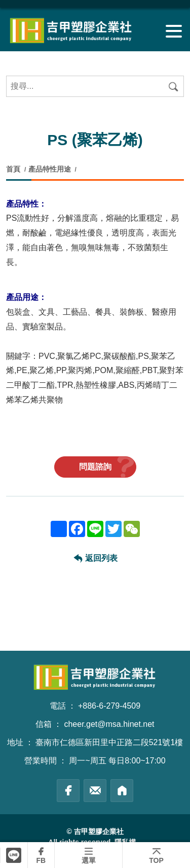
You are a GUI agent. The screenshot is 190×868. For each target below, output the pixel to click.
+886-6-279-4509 (109, 706)
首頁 (14, 169)
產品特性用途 (50, 169)
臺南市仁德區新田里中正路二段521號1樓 (109, 742)
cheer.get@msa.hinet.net (109, 724)
